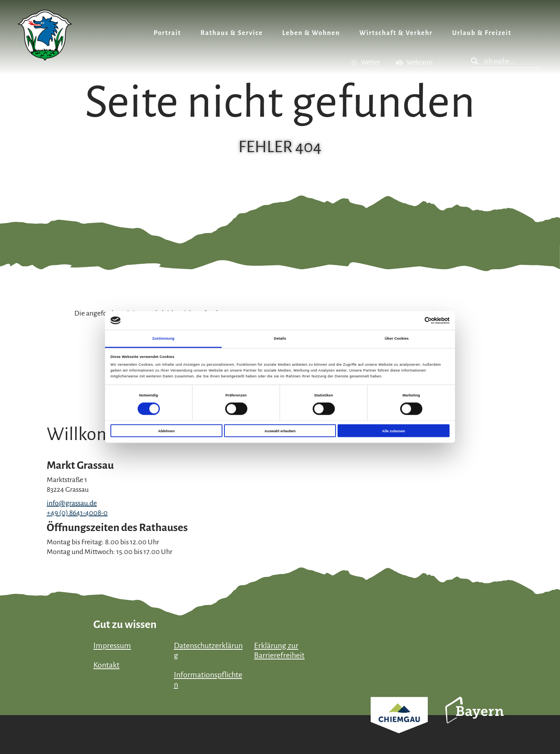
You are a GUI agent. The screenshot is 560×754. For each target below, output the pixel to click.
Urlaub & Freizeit (482, 33)
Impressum (112, 645)
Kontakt (106, 665)
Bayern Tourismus (474, 721)
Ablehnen (166, 431)
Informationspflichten (208, 679)
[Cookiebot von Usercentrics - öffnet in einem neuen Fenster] (416, 320)
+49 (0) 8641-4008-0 (77, 513)
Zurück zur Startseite (45, 35)
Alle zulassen (394, 431)
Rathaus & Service (232, 33)
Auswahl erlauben (280, 431)
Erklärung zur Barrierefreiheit (279, 650)
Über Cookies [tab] (397, 338)
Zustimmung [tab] (163, 338)
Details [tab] (280, 338)
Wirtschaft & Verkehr (396, 33)
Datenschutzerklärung (208, 650)
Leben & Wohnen (311, 33)
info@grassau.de (72, 503)
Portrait (167, 33)
